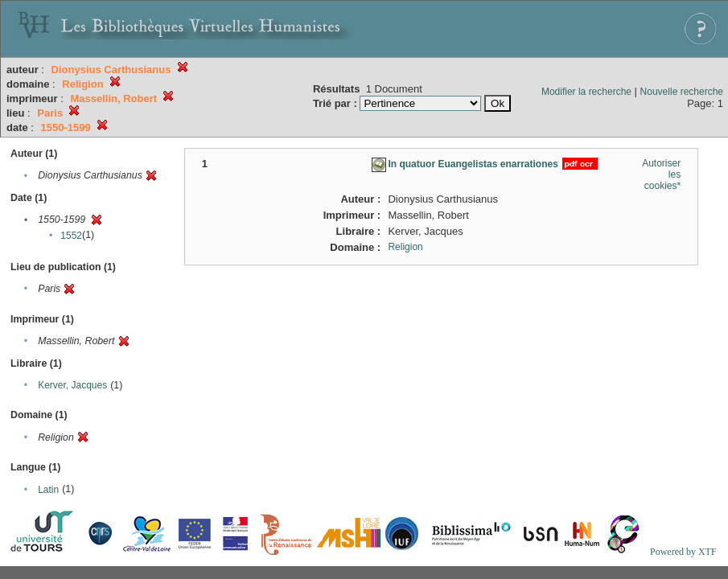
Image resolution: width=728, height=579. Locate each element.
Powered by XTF (683, 552)
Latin (48, 490)
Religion (405, 247)
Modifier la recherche (586, 92)
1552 (71, 236)
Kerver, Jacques (72, 385)
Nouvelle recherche (682, 92)
